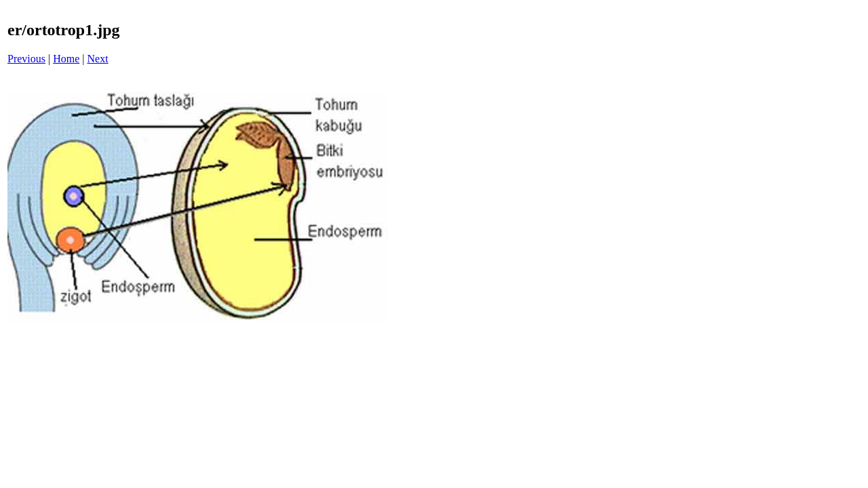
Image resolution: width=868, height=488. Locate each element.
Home (66, 59)
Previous (26, 59)
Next (98, 59)
